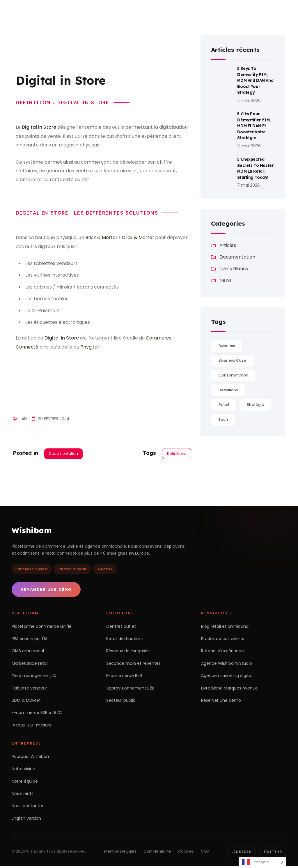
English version (26, 820)
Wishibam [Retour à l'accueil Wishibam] (32, 531)
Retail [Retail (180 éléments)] (224, 401)
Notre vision (23, 770)
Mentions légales (119, 853)
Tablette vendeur (29, 690)
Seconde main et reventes (133, 665)
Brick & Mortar (102, 237)
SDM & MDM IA (26, 702)
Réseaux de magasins (128, 653)
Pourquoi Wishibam (31, 758)
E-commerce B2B (124, 677)
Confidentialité (156, 853)
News (226, 276)
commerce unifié (60, 548)
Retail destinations (125, 640)
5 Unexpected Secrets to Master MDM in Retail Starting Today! (256, 165)
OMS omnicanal (28, 653)
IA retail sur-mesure (32, 727)
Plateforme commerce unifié (42, 628)
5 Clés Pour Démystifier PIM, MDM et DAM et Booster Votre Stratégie (254, 123)
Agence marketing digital (227, 677)
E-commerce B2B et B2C (37, 714)
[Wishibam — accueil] (42, 11)
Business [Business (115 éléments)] (227, 342)
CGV (204, 853)
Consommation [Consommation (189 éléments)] (233, 371)
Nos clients (23, 795)
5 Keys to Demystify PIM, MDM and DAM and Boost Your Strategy (253, 79)
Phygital (90, 347)
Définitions (177, 454)
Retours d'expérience (222, 653)
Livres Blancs (234, 265)
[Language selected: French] (262, 862)
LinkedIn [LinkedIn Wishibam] (240, 853)
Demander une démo (46, 591)
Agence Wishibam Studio (227, 665)
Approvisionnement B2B (130, 690)
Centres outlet (121, 628)
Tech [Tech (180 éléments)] (223, 415)
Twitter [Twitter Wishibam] (273, 853)
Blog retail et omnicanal (225, 628)
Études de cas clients (223, 640)
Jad (23, 419)
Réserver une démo (221, 702)
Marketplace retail (30, 665)
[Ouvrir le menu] (285, 11)
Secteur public (121, 702)
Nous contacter (28, 807)
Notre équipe (25, 783)
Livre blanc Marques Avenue (229, 690)
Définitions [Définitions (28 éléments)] (228, 386)
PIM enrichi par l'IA (30, 640)
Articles (228, 241)
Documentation (64, 454)
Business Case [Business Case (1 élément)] (232, 356)
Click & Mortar (140, 237)
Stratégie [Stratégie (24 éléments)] (256, 401)
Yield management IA (34, 677)
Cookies (185, 853)
